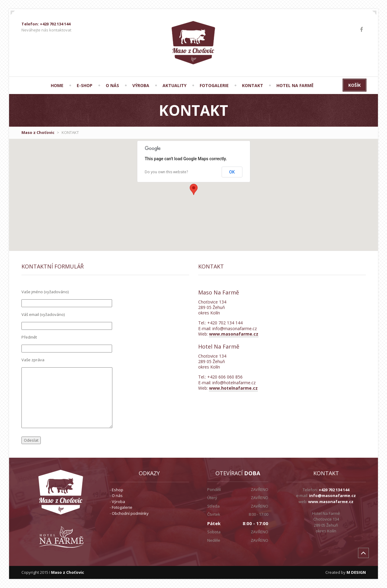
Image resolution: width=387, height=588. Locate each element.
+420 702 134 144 (334, 490)
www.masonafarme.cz (234, 334)
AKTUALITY (174, 85)
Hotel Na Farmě (295, 85)
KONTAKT (253, 85)
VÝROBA (141, 85)
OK (232, 172)
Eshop (118, 490)
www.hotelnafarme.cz (233, 388)
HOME (57, 85)
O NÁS (112, 85)
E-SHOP (85, 85)
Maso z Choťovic (38, 132)
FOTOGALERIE (214, 85)
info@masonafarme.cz (332, 495)
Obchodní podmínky (130, 513)
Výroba (118, 502)
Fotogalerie (122, 507)
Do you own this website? (166, 172)
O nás (117, 495)
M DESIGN (356, 572)
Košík (355, 85)
